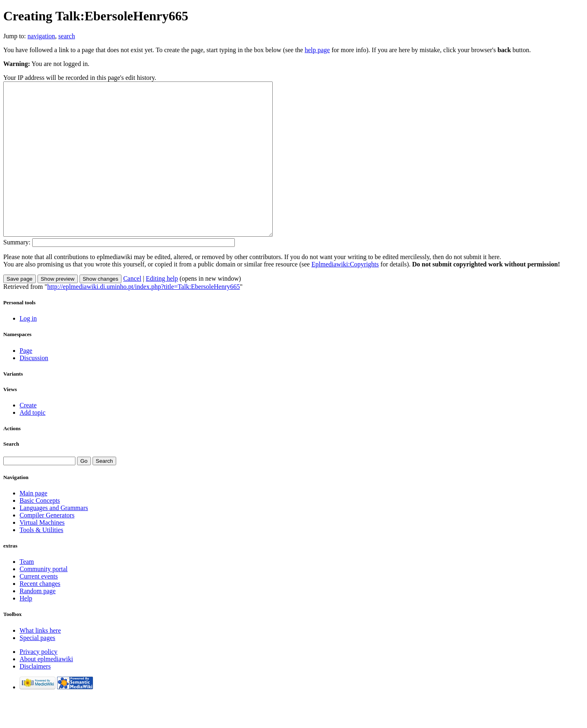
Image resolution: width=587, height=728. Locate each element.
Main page (33, 524)
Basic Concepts (40, 531)
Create (28, 436)
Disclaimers (35, 697)
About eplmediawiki (46, 690)
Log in (28, 349)
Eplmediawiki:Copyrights (345, 295)
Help (26, 629)
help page (317, 50)
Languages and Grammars (54, 538)
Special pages (38, 668)
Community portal (44, 599)
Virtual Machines (42, 553)
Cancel (132, 309)
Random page (38, 621)
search (67, 36)
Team (27, 592)
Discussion (34, 388)
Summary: (17, 273)
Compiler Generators (47, 546)
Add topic (33, 443)
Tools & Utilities (41, 560)
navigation (42, 36)
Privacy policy (39, 682)
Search (11, 474)
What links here (40, 661)
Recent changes (40, 614)
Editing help (162, 309)
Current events (39, 607)
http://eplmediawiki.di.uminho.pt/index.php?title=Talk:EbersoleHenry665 (144, 317)
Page (26, 381)
